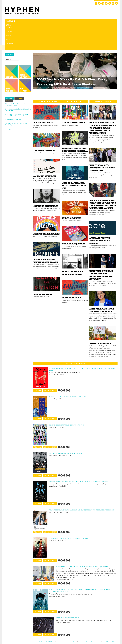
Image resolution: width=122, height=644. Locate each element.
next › (107, 615)
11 (96, 615)
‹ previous (49, 615)
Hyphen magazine (14, 635)
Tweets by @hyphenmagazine (12, 103)
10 (91, 615)
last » (114, 615)
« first (41, 615)
